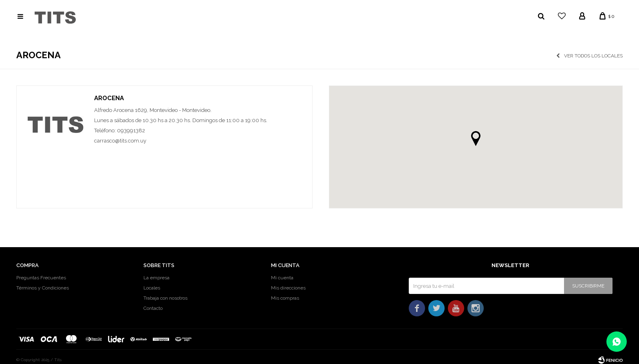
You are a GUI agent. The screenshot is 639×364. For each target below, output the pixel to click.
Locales (152, 288)
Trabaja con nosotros (165, 298)
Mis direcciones (288, 288)
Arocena (109, 98)
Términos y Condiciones (43, 288)
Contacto (153, 308)
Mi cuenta (282, 278)
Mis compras (285, 298)
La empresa (156, 278)
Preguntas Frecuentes (41, 278)
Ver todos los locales (593, 56)
